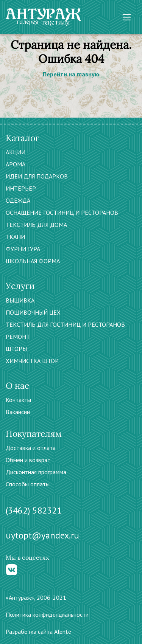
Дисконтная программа (36, 472)
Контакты (18, 400)
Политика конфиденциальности (47, 615)
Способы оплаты (28, 484)
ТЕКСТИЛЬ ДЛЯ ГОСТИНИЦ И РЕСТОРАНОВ (65, 324)
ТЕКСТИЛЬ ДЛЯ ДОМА (36, 225)
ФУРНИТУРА (23, 249)
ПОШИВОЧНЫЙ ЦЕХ (33, 312)
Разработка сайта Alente (38, 632)
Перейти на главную (71, 74)
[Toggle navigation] (127, 17)
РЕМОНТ (18, 337)
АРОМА (16, 164)
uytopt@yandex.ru (42, 535)
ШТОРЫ (16, 349)
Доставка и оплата (31, 448)
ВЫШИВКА (20, 300)
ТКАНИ (15, 237)
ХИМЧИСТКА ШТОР (32, 361)
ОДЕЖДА (18, 200)
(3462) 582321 (34, 510)
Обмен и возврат (28, 460)
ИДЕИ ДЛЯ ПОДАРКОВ (37, 176)
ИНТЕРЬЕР (21, 188)
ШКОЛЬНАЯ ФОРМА (33, 261)
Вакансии (18, 412)
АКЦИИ (16, 152)
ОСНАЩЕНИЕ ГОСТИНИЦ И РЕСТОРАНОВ (62, 213)
